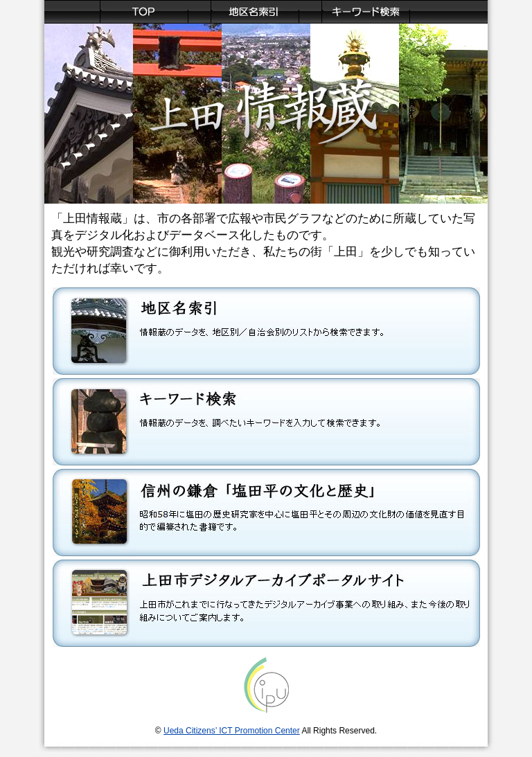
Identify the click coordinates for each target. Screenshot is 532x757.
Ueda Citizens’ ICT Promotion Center (232, 731)
